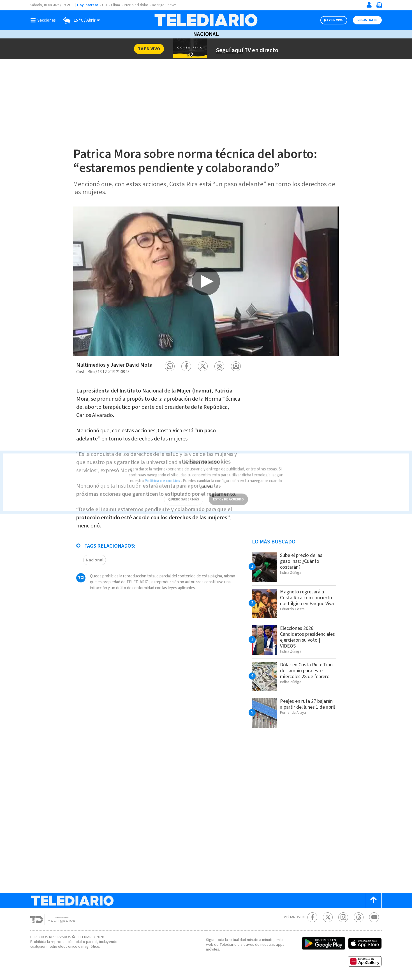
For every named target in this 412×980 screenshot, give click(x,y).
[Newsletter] (379, 6)
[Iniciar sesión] (369, 5)
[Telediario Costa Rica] (206, 20)
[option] (206, 281)
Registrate (367, 20)
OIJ (105, 5)
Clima (116, 5)
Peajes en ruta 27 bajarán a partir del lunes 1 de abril (308, 707)
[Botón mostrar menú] (44, 20)
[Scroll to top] (373, 900)
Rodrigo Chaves (167, 5)
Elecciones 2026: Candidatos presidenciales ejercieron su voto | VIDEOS (308, 637)
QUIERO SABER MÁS (184, 491)
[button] (170, 366)
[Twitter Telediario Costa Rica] (328, 917)
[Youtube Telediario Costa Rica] (374, 917)
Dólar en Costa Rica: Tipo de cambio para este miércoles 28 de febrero (303, 673)
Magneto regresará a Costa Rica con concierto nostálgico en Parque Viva (306, 601)
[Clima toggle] (80, 20)
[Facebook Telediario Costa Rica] (312, 917)
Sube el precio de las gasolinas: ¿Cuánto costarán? (304, 561)
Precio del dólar (137, 5)
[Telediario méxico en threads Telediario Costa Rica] (359, 917)
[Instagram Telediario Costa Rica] (343, 917)
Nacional (206, 34)
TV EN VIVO (335, 20)
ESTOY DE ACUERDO (228, 491)
